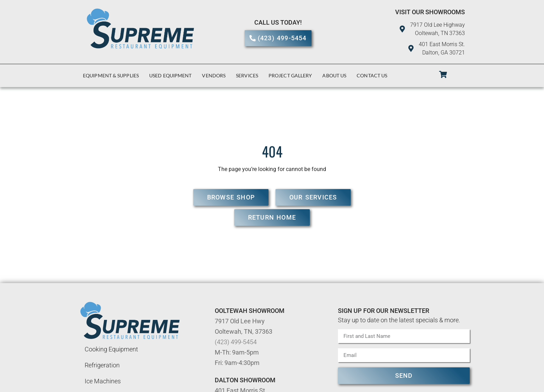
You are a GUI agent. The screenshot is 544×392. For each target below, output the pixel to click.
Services (247, 75)
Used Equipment (170, 75)
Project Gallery (290, 75)
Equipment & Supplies (111, 75)
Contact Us (372, 75)
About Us (334, 75)
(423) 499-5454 (236, 342)
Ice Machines (103, 381)
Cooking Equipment (111, 349)
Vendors (214, 75)
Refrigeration (102, 365)
